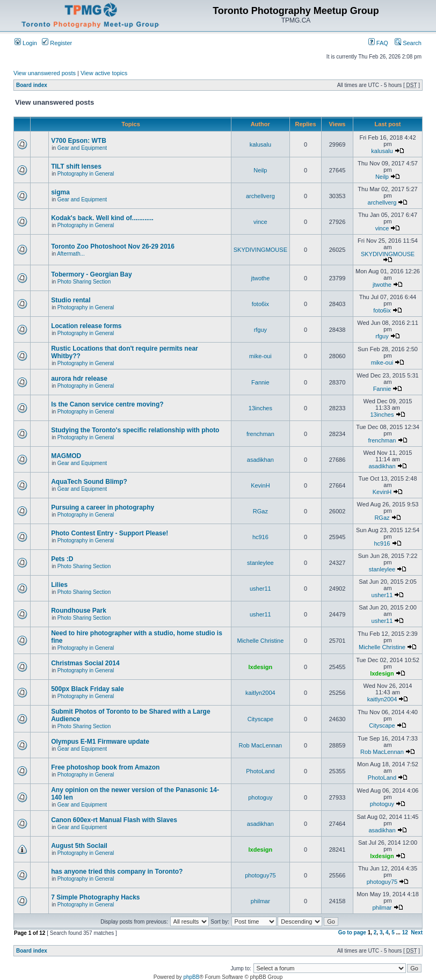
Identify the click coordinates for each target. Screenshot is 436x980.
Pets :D (62, 559)
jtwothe (260, 278)
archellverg (260, 196)
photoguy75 (260, 875)
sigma (60, 192)
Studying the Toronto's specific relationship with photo (135, 430)
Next (417, 932)
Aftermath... (71, 254)
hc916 (260, 537)
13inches (260, 408)
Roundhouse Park (79, 611)
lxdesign (261, 667)
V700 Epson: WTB (79, 141)
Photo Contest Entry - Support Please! (110, 533)
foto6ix (260, 304)
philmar (260, 901)
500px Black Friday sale (87, 689)
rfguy (260, 330)
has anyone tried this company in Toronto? (117, 872)
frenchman (260, 434)
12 (405, 932)
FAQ (378, 43)
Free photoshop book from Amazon (105, 767)
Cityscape (260, 719)
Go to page (352, 932)
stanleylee (260, 563)
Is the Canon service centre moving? (107, 404)
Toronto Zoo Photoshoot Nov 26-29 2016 (113, 246)
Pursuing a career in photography (103, 507)
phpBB (191, 977)
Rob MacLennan (261, 745)
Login (26, 43)
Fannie (260, 382)
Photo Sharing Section (84, 282)
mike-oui (260, 356)
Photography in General (86, 174)
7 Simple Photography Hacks (95, 897)
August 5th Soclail (79, 846)
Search (408, 43)
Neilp (260, 170)
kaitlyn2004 (260, 693)
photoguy (260, 797)
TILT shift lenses (76, 166)
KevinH (260, 485)
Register (57, 43)
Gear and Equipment (82, 148)
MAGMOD (66, 456)
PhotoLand (260, 771)
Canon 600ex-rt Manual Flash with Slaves (114, 820)
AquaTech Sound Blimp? (89, 482)
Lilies (59, 585)
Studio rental (71, 300)
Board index (32, 85)
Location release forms (86, 326)
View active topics (104, 73)
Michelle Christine (260, 641)
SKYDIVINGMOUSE (260, 250)
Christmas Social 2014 (85, 663)
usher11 (260, 589)
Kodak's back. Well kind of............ (102, 218)
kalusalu (260, 144)
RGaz (260, 511)
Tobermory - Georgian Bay (91, 274)
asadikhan (260, 460)
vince (260, 222)
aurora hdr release (79, 379)
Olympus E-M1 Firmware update (100, 742)
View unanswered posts (45, 73)
